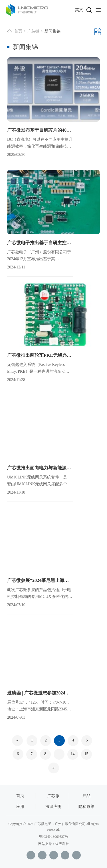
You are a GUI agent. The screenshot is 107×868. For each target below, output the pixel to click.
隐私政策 (86, 807)
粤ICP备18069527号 (53, 837)
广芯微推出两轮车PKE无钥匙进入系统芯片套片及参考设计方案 (40, 355)
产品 (86, 796)
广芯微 (33, 31)
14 (73, 754)
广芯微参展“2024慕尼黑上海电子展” (40, 580)
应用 (20, 807)
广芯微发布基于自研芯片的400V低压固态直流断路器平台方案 (40, 130)
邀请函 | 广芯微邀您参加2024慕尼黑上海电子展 (40, 693)
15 (86, 754)
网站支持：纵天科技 (54, 844)
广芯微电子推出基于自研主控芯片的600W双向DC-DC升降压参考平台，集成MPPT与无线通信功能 (40, 243)
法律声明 (53, 807)
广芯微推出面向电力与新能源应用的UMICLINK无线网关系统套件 (40, 468)
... (59, 754)
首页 (18, 31)
